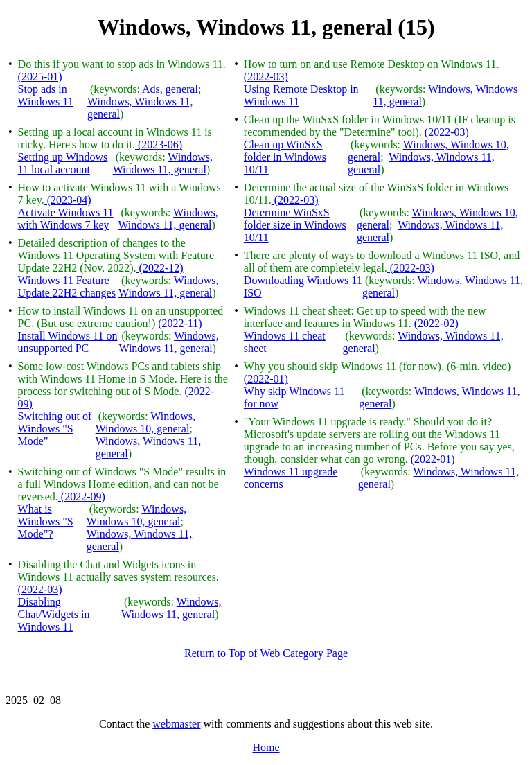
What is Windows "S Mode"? (46, 521)
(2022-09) (82, 496)
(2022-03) (40, 589)
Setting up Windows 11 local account (63, 163)
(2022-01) (266, 379)
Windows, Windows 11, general (163, 163)
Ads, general (170, 89)
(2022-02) (435, 323)
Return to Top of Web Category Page (266, 653)
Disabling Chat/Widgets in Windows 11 (54, 614)
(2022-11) (178, 323)
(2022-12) (160, 268)
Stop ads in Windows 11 (46, 95)
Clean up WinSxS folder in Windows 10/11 (285, 157)
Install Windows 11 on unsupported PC (68, 342)
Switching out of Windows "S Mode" (55, 429)
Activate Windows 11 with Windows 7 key (66, 219)
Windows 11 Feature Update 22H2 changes (67, 287)
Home (266, 747)
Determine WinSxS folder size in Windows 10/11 (295, 225)
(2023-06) (159, 144)
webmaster (176, 724)
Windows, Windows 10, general (145, 422)
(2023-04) (68, 200)
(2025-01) (40, 77)
